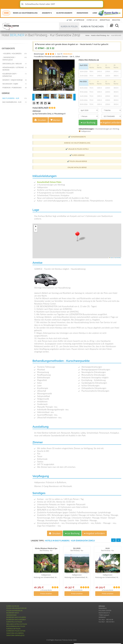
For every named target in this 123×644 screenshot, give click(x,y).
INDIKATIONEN (82, 13)
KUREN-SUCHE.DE (13, 606)
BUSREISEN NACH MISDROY (16, 620)
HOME (6, 13)
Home (87, 35)
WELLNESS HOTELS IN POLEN (17, 624)
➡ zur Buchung (88, 122)
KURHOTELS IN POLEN (14, 622)
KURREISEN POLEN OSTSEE (16, 631)
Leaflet (111, 258)
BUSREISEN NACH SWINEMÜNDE (13, 614)
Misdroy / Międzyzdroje (15, 80)
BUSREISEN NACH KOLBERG (16, 617)
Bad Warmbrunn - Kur (15, 102)
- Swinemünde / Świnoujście (15, 59)
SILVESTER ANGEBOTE (64, 13)
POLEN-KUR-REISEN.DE (14, 611)
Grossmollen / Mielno (15, 64)
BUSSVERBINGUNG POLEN (16, 626)
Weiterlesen (68, 54)
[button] (77, 236)
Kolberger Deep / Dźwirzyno (15, 75)
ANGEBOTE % (47, 13)
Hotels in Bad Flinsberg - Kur (100, 35)
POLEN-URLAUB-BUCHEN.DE (16, 608)
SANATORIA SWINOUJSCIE (15, 635)
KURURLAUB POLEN (13, 629)
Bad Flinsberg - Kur (15, 98)
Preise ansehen (46, 594)
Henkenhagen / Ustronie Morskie (15, 69)
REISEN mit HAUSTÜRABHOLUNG (25, 13)
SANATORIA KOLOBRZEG (15, 633)
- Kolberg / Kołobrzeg (15, 53)
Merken (55, 120)
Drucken (40, 120)
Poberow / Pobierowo (15, 88)
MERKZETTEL (105, 20)
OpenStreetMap (118, 258)
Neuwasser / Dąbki (15, 84)
